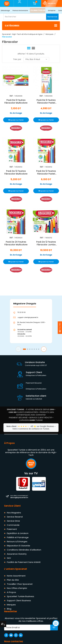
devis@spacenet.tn (19, 497)
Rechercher (52, 17)
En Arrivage (16, 113)
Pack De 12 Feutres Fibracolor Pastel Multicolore (46, 172)
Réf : (12, 96)
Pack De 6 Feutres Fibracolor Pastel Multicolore (46, 101)
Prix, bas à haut (36, 59)
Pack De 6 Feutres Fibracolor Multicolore (16, 101)
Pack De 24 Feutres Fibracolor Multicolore (16, 243)
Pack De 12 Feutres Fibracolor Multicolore (16, 172)
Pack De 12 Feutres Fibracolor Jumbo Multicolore (46, 243)
